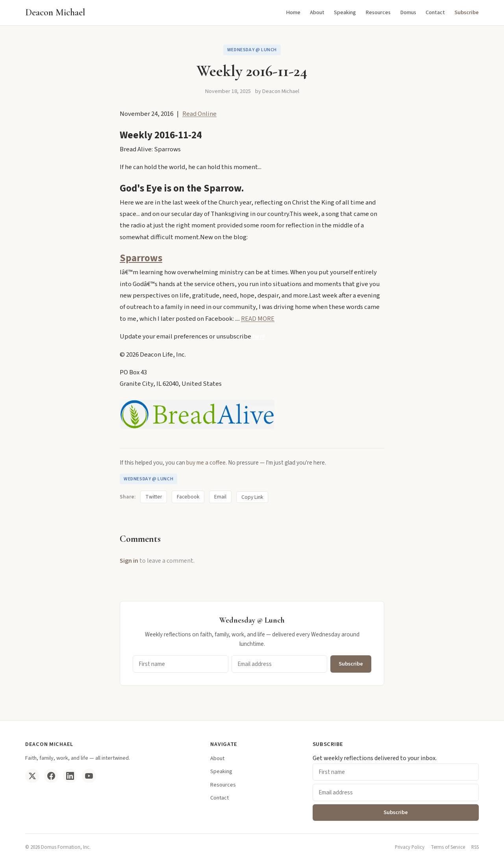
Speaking (345, 12)
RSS (475, 847)
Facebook (188, 497)
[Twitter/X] (32, 776)
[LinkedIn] (70, 776)
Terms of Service (448, 847)
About (317, 12)
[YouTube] (89, 776)
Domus (408, 12)
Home (293, 12)
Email (220, 497)
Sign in (129, 561)
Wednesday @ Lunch (252, 50)
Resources (378, 12)
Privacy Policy (410, 847)
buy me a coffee (206, 463)
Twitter (154, 497)
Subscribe (467, 12)
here (259, 337)
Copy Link (252, 497)
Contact (435, 12)
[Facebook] (51, 776)
